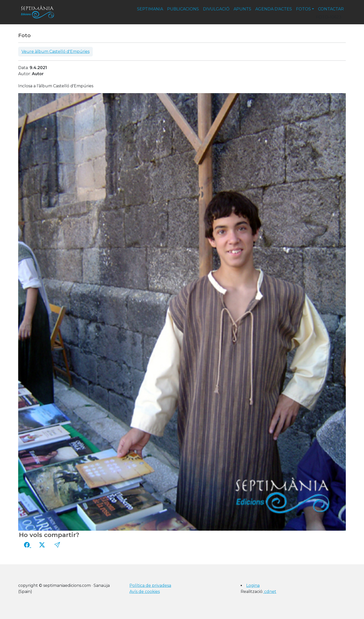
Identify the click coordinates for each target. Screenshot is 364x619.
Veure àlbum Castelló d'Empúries (55, 51)
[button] (57, 545)
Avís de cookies (145, 592)
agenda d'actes (274, 9)
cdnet (270, 592)
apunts (242, 9)
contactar (331, 9)
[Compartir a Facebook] (28, 545)
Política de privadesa (150, 585)
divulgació (216, 9)
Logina (253, 585)
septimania (150, 9)
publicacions (183, 9)
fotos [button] (303, 9)
